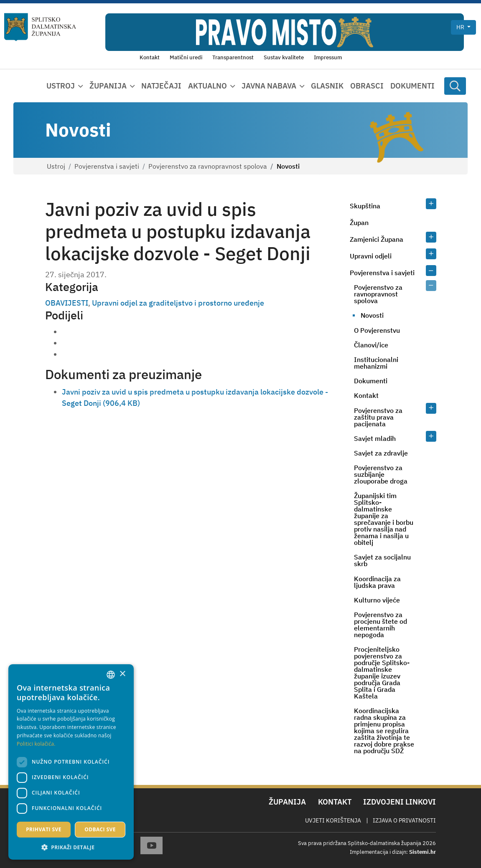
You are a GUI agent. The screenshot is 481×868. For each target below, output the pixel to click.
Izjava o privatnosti (404, 820)
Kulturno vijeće (377, 600)
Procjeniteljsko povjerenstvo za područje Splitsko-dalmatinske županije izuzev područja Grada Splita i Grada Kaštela (382, 673)
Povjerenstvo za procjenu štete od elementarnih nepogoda (380, 625)
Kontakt (366, 395)
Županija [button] (108, 86)
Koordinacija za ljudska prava (377, 582)
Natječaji (161, 86)
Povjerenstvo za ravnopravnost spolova (208, 166)
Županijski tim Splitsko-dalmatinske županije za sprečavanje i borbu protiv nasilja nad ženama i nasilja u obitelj (384, 519)
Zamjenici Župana (377, 239)
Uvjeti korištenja (333, 820)
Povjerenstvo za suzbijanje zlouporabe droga (381, 474)
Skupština (365, 206)
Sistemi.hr (422, 852)
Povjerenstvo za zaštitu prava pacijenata (378, 417)
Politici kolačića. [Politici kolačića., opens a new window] (36, 744)
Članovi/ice (371, 345)
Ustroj (56, 166)
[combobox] (111, 675)
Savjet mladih (375, 438)
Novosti (372, 315)
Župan (359, 223)
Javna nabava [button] (269, 86)
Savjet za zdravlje (381, 453)
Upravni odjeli (371, 256)
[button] (71, 847)
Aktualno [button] (207, 86)
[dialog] (71, 762)
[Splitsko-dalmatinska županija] (40, 27)
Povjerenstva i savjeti (107, 166)
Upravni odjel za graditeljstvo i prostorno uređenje (178, 303)
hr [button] (461, 27)
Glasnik (327, 86)
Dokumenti (412, 86)
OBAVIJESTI (67, 303)
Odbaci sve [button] (100, 829)
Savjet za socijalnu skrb (382, 560)
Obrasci (367, 86)
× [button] (122, 674)
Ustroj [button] (61, 86)
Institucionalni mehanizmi (376, 363)
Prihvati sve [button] (44, 829)
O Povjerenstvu (377, 330)
